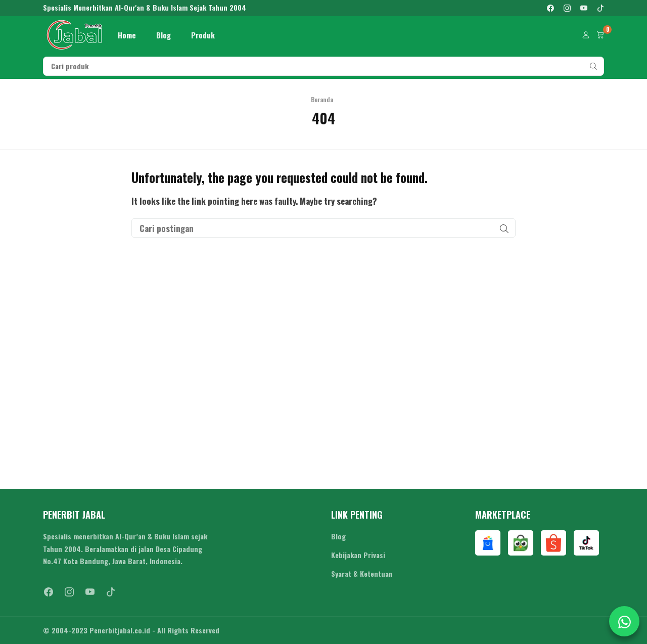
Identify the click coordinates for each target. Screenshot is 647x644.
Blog (164, 35)
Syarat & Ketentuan (362, 573)
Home (127, 35)
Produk (203, 35)
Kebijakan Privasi (358, 555)
